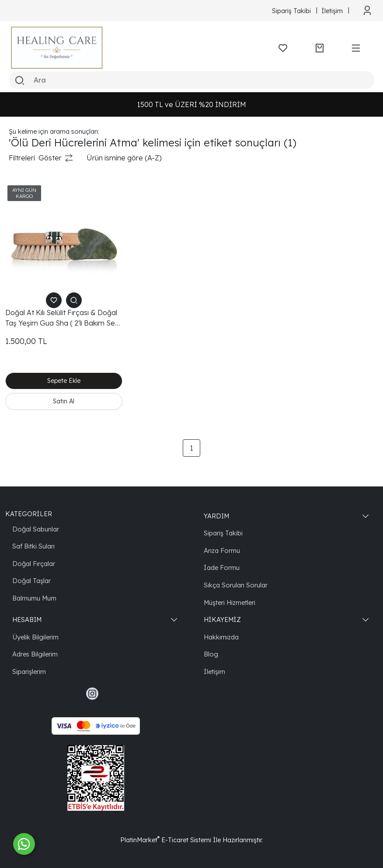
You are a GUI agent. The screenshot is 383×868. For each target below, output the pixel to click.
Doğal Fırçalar (34, 562)
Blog (211, 653)
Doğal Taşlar (31, 579)
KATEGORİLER (29, 512)
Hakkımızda (221, 636)
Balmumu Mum (34, 597)
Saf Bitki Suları (33, 545)
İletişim (214, 670)
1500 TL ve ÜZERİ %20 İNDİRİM (191, 104)
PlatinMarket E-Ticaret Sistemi (166, 838)
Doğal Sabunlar (36, 528)
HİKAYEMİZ (222, 618)
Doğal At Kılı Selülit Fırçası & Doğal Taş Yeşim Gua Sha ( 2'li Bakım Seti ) (62, 318)
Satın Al (64, 400)
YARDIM (216, 515)
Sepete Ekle (64, 381)
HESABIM (27, 618)
